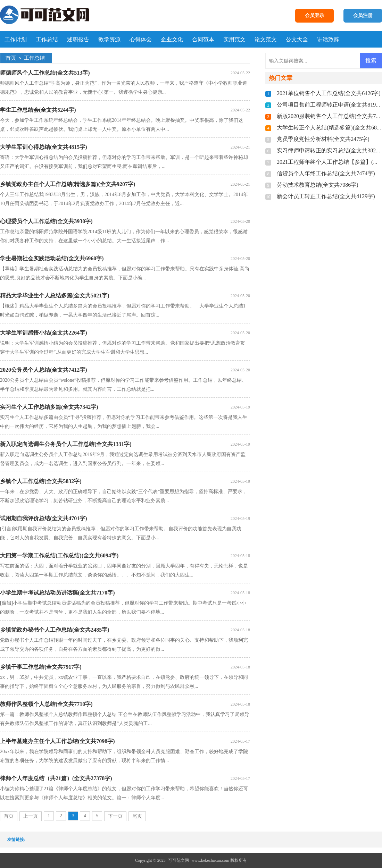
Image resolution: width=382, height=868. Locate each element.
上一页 (31, 816)
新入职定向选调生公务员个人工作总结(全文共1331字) (66, 444)
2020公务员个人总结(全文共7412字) (44, 370)
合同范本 (203, 39)
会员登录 (315, 15)
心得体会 (141, 39)
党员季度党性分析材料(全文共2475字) (323, 139)
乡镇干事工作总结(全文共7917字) (41, 667)
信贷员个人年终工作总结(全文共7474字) (326, 173)
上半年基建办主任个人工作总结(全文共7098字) (57, 741)
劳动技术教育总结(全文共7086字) (318, 185)
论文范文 (266, 39)
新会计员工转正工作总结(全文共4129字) (326, 196)
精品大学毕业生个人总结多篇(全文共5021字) (55, 296)
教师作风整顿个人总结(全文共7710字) (46, 704)
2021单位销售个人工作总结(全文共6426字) (329, 93)
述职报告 (78, 39)
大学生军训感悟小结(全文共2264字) (44, 333)
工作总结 (47, 39)
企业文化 (172, 39)
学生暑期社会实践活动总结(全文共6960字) (52, 258)
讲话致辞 (328, 39)
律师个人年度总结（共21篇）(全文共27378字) (56, 778)
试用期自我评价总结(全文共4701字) (44, 518)
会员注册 (363, 15)
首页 (11, 58)
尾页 (137, 816)
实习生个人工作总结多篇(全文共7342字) (49, 407)
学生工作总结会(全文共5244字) (38, 110)
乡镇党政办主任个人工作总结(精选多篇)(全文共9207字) (68, 184)
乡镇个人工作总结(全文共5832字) (41, 481)
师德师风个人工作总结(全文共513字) (45, 73)
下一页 (115, 816)
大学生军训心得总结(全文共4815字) (44, 147)
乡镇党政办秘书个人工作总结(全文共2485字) (55, 630)
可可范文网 (178, 860)
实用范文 (234, 39)
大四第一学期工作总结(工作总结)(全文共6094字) (59, 555)
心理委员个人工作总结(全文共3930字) (46, 221)
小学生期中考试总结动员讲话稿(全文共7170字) (57, 593)
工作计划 (16, 39)
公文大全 (297, 39)
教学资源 (109, 39)
